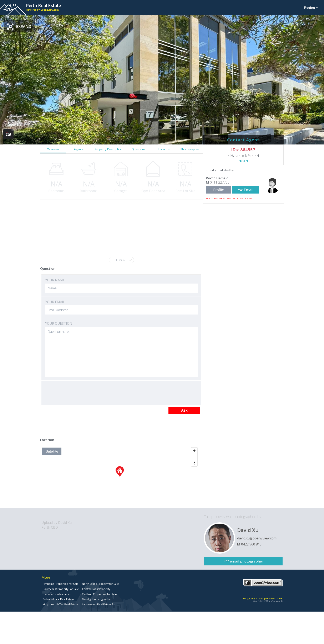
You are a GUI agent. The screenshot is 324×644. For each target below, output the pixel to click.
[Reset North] (194, 463)
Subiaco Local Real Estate (58, 599)
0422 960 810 (251, 544)
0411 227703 (220, 182)
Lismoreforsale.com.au (57, 594)
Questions (138, 149)
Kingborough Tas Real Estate (60, 604)
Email (249, 190)
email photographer (247, 561)
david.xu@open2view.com (257, 538)
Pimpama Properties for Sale (61, 584)
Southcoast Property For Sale (61, 589)
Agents (79, 149)
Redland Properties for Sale (99, 594)
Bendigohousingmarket (97, 599)
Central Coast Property (96, 589)
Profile (219, 190)
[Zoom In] (194, 451)
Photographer (190, 149)
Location (164, 149)
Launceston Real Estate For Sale (102, 604)
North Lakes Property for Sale (100, 584)
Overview (53, 149)
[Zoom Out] (194, 457)
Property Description (108, 149)
